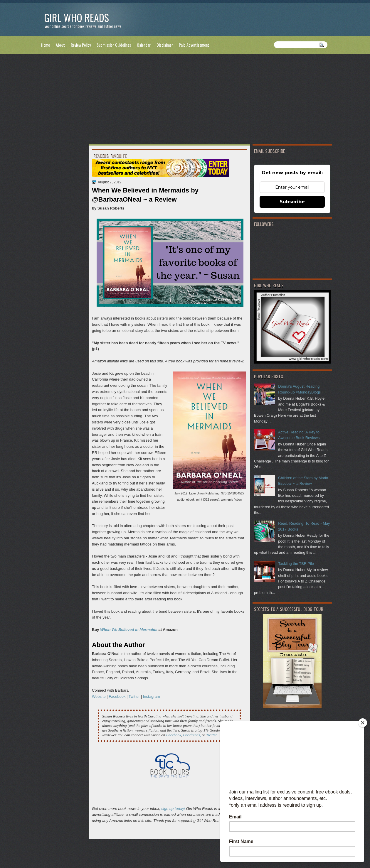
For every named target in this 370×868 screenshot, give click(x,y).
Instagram (152, 696)
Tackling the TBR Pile (296, 564)
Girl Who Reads (76, 17)
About (60, 45)
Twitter (134, 696)
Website (99, 696)
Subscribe (292, 202)
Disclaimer (165, 45)
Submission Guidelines (114, 45)
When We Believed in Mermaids (129, 630)
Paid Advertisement (194, 45)
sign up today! (173, 809)
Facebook (117, 696)
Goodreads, (192, 735)
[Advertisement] (185, 100)
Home (46, 45)
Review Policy (81, 45)
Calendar (144, 45)
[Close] (363, 723)
